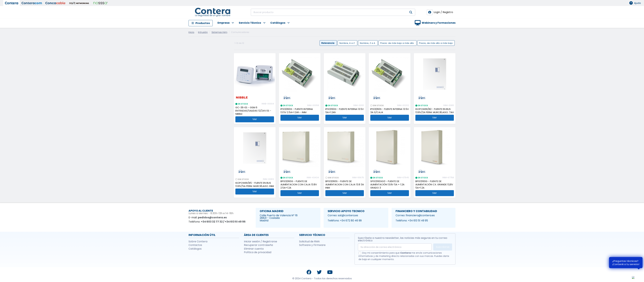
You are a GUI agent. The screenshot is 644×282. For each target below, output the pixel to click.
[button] (223, 23)
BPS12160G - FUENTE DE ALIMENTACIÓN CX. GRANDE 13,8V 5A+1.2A (434, 185)
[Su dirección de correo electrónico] (395, 247)
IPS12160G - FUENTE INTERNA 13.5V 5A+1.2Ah (345, 111)
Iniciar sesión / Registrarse (260, 242)
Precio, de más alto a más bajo (436, 43)
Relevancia (328, 43)
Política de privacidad (258, 252)
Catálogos (195, 249)
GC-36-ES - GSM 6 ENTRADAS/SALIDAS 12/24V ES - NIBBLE (253, 111)
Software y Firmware (312, 245)
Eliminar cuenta (254, 249)
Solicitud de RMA (309, 242)
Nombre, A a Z (347, 43)
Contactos (195, 245)
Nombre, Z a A (368, 43)
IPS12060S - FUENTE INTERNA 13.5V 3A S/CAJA (390, 111)
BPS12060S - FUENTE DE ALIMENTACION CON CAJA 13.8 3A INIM (345, 185)
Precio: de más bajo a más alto (397, 43)
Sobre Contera (198, 242)
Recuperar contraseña (258, 245)
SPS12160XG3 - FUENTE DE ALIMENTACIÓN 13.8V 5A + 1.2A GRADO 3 (387, 185)
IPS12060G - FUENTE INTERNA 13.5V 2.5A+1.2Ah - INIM (297, 111)
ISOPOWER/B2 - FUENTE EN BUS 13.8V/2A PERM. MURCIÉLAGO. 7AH (435, 111)
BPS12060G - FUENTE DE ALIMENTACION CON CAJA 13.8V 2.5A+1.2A (299, 185)
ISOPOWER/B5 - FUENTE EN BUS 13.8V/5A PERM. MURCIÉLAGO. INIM (255, 185)
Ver (255, 119)
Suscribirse (443, 247)
